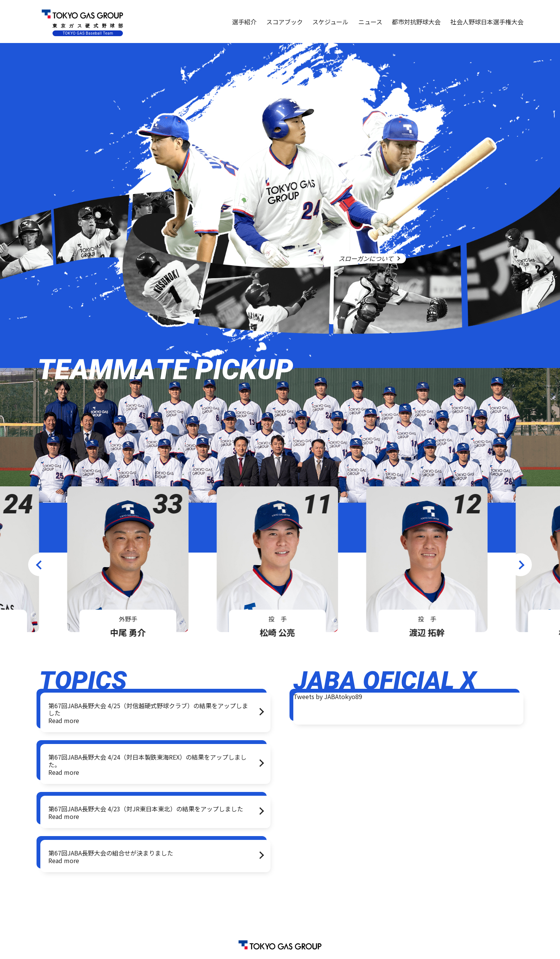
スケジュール (330, 22)
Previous (40, 565)
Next (520, 565)
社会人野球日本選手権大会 (487, 22)
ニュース (370, 22)
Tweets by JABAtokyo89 (328, 697)
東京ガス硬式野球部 (82, 22)
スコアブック (285, 22)
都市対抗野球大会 (416, 22)
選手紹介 (244, 22)
